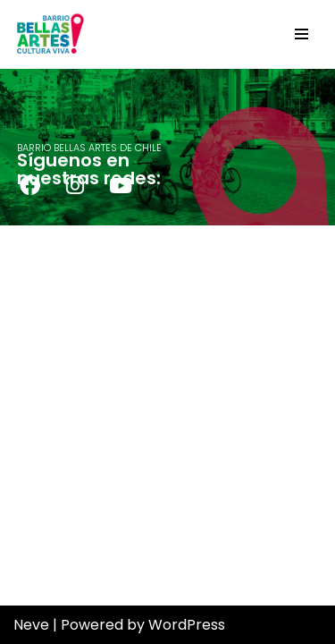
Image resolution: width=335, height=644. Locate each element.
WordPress (187, 625)
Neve (31, 625)
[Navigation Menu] (301, 34)
